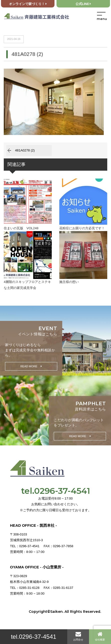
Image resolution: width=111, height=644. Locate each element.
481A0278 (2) (25, 150)
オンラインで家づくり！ (28, 4)
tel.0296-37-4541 (34, 637)
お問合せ (78, 636)
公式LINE (83, 4)
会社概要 (100, 636)
